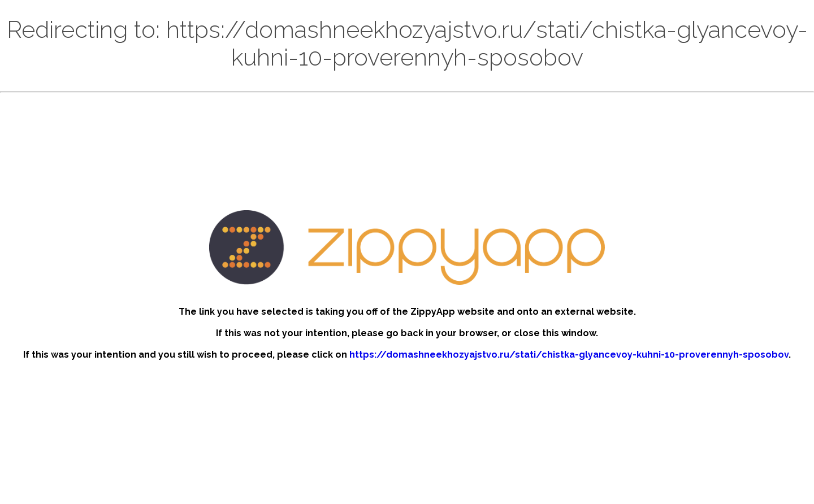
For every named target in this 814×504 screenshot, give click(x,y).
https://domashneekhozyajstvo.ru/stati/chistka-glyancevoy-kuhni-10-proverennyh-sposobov (569, 355)
